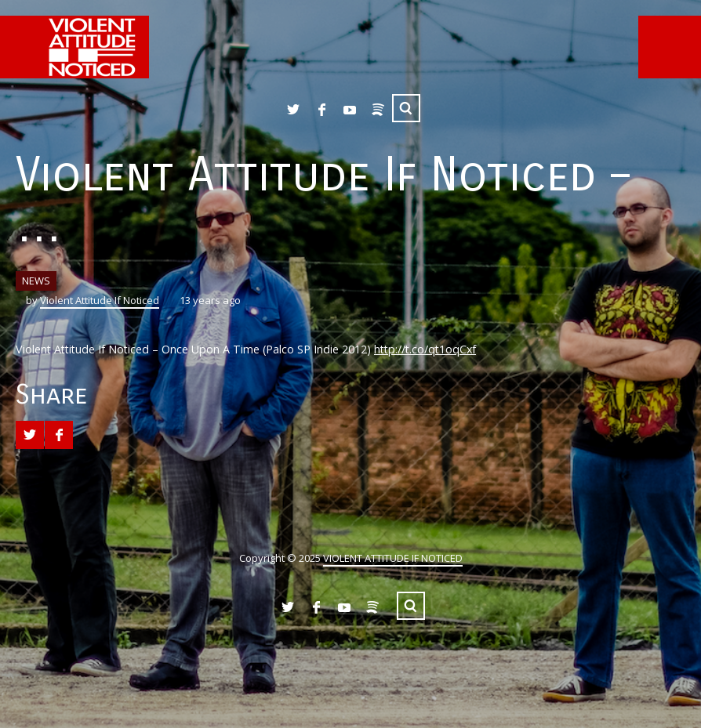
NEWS (36, 281)
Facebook (321, 110)
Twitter (293, 110)
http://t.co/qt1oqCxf (425, 349)
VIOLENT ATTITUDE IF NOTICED (393, 558)
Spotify (378, 110)
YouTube (350, 110)
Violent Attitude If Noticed (100, 300)
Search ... (406, 108)
